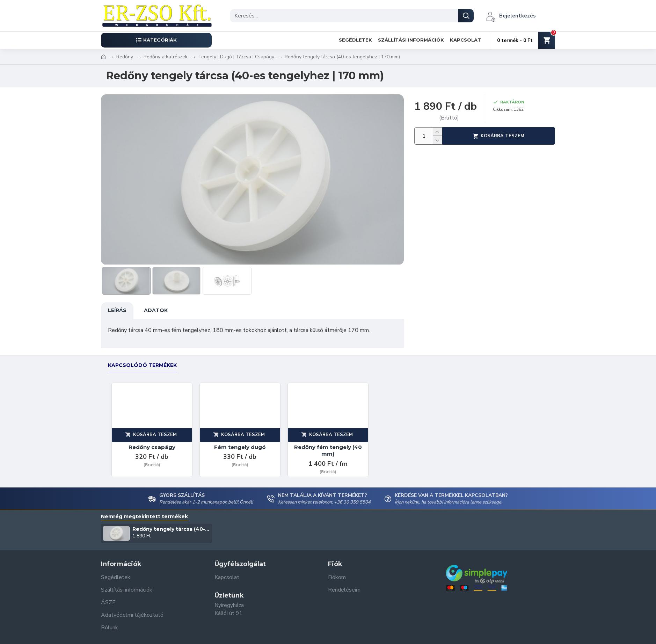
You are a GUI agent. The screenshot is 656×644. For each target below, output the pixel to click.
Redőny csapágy (152, 440)
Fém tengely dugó (240, 440)
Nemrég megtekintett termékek (144, 510)
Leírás (117, 310)
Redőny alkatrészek (166, 57)
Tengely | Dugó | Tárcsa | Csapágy (236, 57)
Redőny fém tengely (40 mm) (328, 444)
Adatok (156, 310)
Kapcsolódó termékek (142, 359)
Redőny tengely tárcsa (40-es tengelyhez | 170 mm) (171, 522)
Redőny (125, 57)
